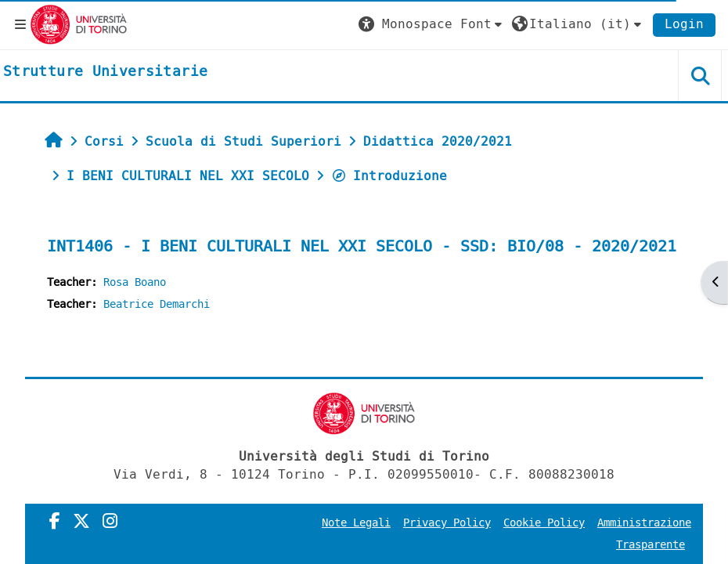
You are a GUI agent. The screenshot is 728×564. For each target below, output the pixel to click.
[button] (432, 24)
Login (684, 24)
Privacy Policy (447, 523)
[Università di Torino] (79, 24)
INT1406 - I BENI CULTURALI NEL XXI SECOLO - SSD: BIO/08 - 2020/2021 (362, 246)
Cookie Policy (544, 523)
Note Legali (356, 523)
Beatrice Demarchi (157, 304)
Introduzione (389, 176)
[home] (105, 72)
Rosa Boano (135, 282)
